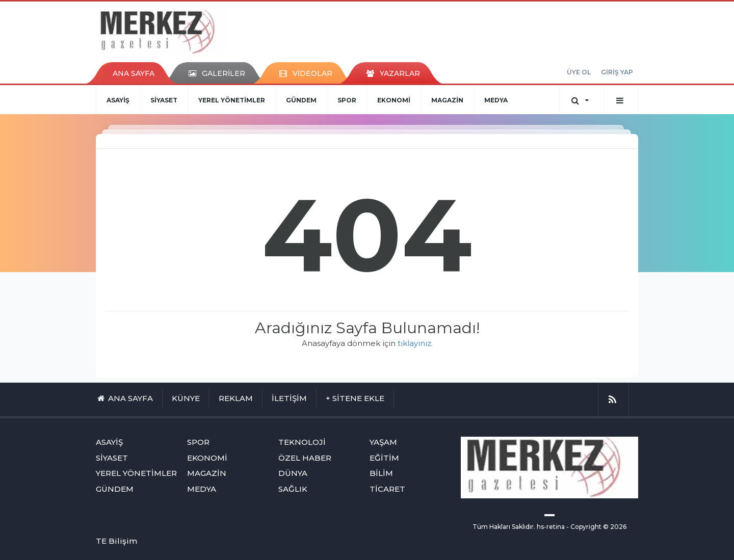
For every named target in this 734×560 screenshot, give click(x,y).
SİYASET (164, 100)
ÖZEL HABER (305, 458)
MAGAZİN (447, 100)
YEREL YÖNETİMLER (232, 100)
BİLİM (381, 473)
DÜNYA (293, 473)
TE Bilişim (116, 541)
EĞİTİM (384, 458)
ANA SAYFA (134, 73)
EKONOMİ (394, 100)
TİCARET (387, 489)
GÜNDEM (301, 100)
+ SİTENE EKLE (355, 398)
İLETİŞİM (289, 398)
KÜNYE (186, 398)
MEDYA (496, 100)
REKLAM (236, 398)
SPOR (347, 100)
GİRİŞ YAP (617, 72)
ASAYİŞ (118, 100)
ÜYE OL (579, 72)
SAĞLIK (293, 489)
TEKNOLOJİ (302, 442)
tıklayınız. (415, 343)
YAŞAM (383, 442)
